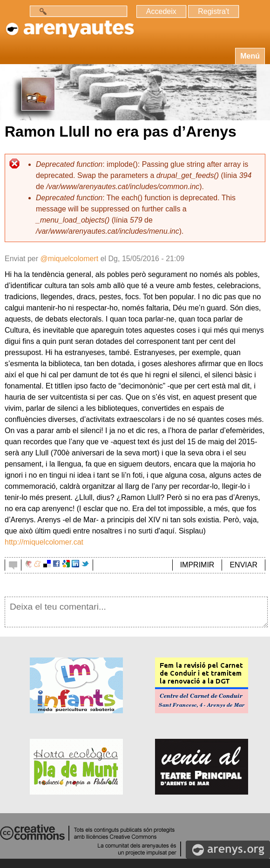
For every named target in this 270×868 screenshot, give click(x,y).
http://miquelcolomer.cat (44, 542)
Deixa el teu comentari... (136, 612)
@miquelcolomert (69, 259)
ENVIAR (243, 565)
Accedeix (161, 11)
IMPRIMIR (197, 565)
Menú (250, 56)
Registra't (213, 11)
